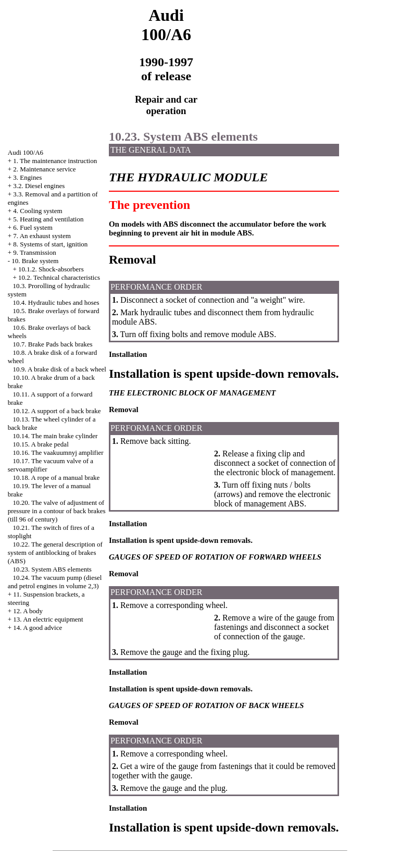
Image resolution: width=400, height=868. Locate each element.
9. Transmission (34, 252)
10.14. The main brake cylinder (55, 436)
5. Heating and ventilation (48, 219)
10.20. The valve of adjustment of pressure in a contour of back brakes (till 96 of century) (57, 511)
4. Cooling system (37, 211)
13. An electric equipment (48, 619)
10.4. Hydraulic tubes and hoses (56, 302)
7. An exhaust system (42, 236)
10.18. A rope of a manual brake (57, 478)
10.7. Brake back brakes (53, 344)
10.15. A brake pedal (41, 444)
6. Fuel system (33, 227)
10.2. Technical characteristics (59, 277)
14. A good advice (37, 628)
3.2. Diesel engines (39, 186)
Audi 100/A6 (26, 152)
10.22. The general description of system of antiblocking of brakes (55, 553)
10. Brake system (35, 261)
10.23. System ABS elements (52, 569)
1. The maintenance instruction (55, 161)
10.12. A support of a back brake (57, 411)
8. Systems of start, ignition (50, 244)
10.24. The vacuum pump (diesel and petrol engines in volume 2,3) (55, 582)
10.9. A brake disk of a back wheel (60, 369)
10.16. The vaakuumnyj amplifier (58, 452)
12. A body (28, 611)
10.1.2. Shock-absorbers (51, 269)
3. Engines (27, 177)
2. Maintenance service (44, 169)
